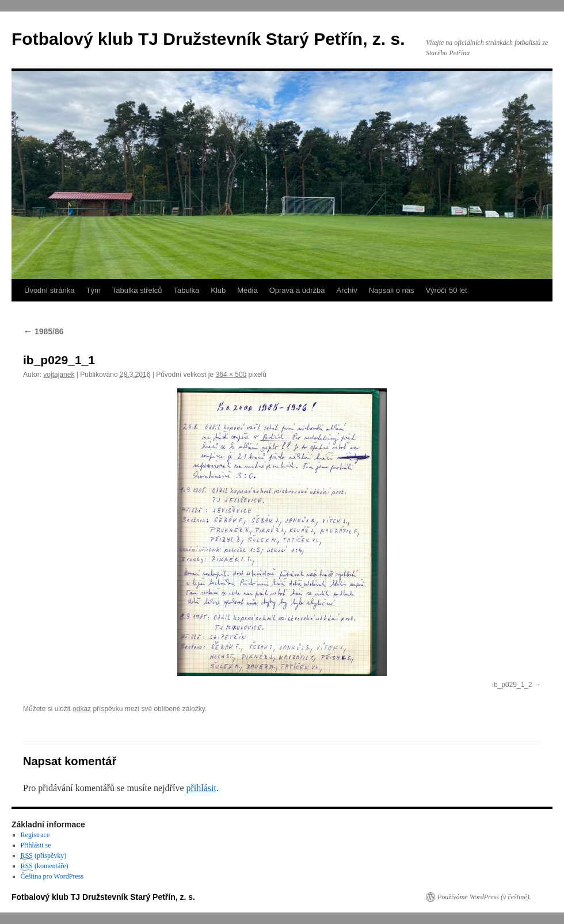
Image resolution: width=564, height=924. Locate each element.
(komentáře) (45, 866)
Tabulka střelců (137, 290)
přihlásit (201, 788)
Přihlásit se (36, 845)
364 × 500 (231, 375)
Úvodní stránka (49, 290)
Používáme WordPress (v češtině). (484, 897)
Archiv (347, 290)
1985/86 (43, 331)
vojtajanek (59, 375)
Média (247, 290)
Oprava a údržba (297, 290)
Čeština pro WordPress (52, 876)
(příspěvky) (44, 856)
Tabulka (186, 290)
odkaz (82, 709)
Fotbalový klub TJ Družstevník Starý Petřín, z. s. (208, 39)
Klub (218, 290)
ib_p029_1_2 (512, 685)
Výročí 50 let (446, 290)
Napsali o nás (392, 290)
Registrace (35, 835)
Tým (93, 290)
